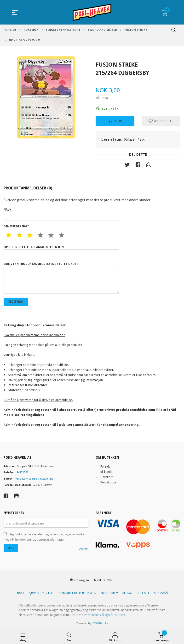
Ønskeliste (161, 121)
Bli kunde (106, 472)
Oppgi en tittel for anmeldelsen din (61, 252)
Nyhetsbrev (109, 593)
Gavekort (106, 477)
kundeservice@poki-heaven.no (34, 478)
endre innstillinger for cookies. (107, 615)
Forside (105, 467)
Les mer (84, 549)
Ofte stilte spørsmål (152, 593)
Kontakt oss (108, 482)
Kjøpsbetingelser (42, 593)
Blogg (127, 593)
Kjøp (115, 121)
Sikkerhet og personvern (78, 593)
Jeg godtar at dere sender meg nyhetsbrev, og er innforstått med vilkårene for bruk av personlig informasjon (45, 537)
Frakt (20, 593)
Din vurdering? (16, 226)
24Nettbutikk (100, 623)
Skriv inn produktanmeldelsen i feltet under (61, 278)
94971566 (23, 472)
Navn (61, 214)
